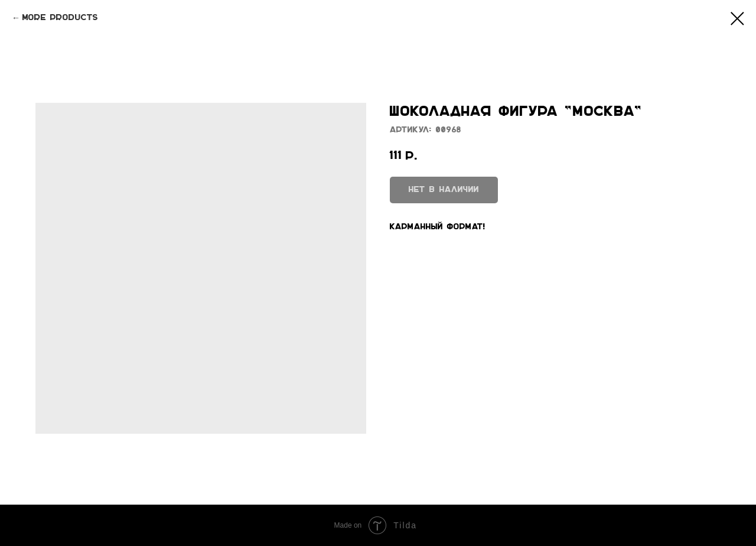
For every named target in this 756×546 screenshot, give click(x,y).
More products (60, 18)
